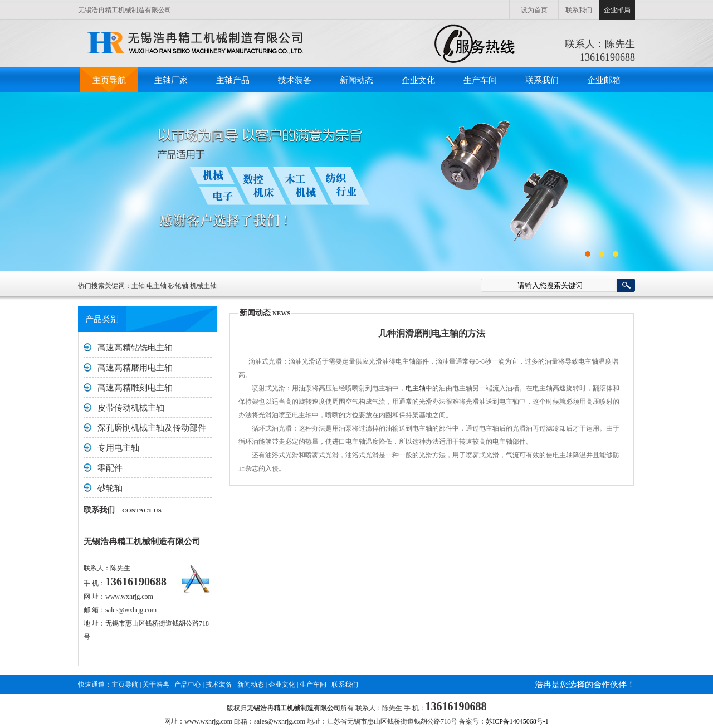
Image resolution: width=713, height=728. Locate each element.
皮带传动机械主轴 (131, 408)
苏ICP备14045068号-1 (517, 721)
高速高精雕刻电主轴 (135, 388)
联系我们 (579, 10)
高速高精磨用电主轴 (135, 368)
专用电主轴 (118, 448)
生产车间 (480, 80)
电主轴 (416, 388)
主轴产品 (233, 80)
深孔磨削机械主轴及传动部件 (152, 428)
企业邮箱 (604, 80)
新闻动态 (356, 80)
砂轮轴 (110, 488)
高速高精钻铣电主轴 (135, 348)
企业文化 (418, 80)
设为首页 (534, 10)
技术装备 (295, 80)
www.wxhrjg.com (129, 597)
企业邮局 (617, 10)
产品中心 (188, 685)
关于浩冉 (156, 685)
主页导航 (109, 80)
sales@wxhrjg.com (131, 610)
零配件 (110, 468)
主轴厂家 (171, 80)
